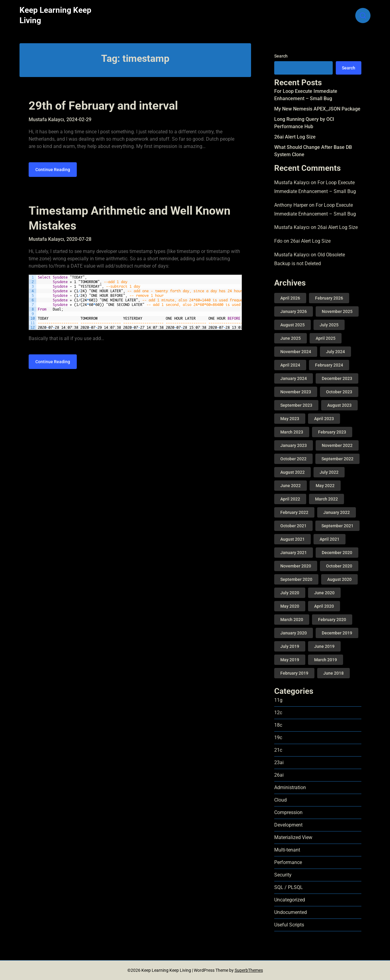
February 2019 (294, 673)
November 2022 (337, 445)
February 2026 (329, 298)
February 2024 (329, 365)
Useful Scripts (289, 925)
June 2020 (324, 593)
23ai (279, 762)
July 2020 (290, 593)
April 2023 (324, 419)
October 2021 (293, 526)
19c (278, 738)
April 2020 (324, 606)
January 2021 (294, 553)
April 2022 (290, 499)
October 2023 (339, 392)
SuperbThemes (249, 970)
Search (281, 56)
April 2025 (326, 338)
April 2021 (330, 539)
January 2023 (294, 445)
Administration (290, 787)
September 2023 (296, 405)
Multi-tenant (287, 850)
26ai (279, 775)
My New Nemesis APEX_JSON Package (317, 109)
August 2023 (339, 405)
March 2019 (326, 660)
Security (283, 875)
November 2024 (296, 352)
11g (278, 700)
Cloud (280, 800)
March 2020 (292, 620)
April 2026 (290, 298)
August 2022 (292, 472)
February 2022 (294, 512)
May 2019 (290, 660)
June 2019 (324, 646)
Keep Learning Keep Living (55, 15)
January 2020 (294, 633)
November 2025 (337, 311)
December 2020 (337, 553)
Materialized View (293, 837)
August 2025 (292, 325)
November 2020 (296, 566)
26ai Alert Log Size (295, 137)
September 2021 (337, 526)
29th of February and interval (103, 106)
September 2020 (296, 579)
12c (278, 713)
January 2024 (294, 378)
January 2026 (294, 311)
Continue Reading (53, 170)
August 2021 (292, 539)
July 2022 (329, 472)
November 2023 (296, 392)
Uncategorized (290, 900)
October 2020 (339, 566)
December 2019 (337, 633)
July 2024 (335, 352)
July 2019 (290, 646)
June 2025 (291, 338)
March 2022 (326, 499)
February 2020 (332, 620)
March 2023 (292, 432)
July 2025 (329, 325)
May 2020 (290, 606)
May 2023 (290, 419)
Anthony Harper (291, 205)
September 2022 (337, 459)
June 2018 (333, 673)
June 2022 (291, 486)
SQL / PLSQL (289, 887)
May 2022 (325, 486)
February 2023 (332, 432)
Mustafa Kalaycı (292, 183)
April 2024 (290, 365)
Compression (288, 812)
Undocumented (291, 912)
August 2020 (339, 579)
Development (288, 825)
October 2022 (293, 459)
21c (278, 750)
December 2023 (337, 378)
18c (278, 725)
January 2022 (337, 512)
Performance (288, 862)
